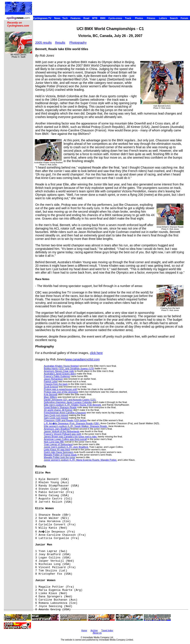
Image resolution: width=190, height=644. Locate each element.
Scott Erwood (51, 387)
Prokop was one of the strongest (61, 392)
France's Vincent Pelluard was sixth (63, 434)
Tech (65, 18)
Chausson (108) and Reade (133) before (65, 420)
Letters (163, 18)
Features (76, 18)
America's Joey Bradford (57, 429)
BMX (103, 18)
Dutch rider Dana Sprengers (59, 452)
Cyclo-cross (115, 18)
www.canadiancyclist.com (82, 359)
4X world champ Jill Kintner (58, 410)
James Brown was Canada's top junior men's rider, (70, 437)
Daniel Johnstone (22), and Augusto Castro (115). (70, 400)
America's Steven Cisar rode (59, 371)
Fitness (151, 18)
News (57, 18)
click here (96, 353)
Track (128, 18)
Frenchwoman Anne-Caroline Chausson (65, 413)
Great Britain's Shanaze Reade (60, 407)
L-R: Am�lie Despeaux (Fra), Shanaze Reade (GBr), (72, 423)
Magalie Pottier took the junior (60, 457)
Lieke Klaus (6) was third (57, 450)
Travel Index (107, 630)
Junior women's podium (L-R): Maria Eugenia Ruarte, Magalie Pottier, (80, 460)
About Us (97, 633)
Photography (78, 43)
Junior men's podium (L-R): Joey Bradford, (66, 447)
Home (84, 630)
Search (174, 18)
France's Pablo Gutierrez (57, 376)
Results (60, 43)
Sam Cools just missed (56, 415)
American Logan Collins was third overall (65, 439)
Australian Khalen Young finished (61, 366)
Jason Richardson (53, 379)
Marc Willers (50, 397)
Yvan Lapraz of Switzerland (58, 444)
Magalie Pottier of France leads (60, 455)
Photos (139, 18)
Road (86, 18)
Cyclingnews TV (42, 18)
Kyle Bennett (51, 394)
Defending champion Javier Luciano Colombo (68, 402)
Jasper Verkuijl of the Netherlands (62, 431)
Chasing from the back (56, 384)
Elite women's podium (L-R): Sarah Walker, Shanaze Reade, (76, 426)
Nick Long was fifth (54, 442)
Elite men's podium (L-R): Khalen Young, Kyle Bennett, (73, 405)
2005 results (43, 43)
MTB (95, 18)
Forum (184, 18)
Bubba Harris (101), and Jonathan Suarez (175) (69, 368)
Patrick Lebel (51, 381)
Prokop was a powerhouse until (60, 389)
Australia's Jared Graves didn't (60, 374)
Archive (94, 630)
